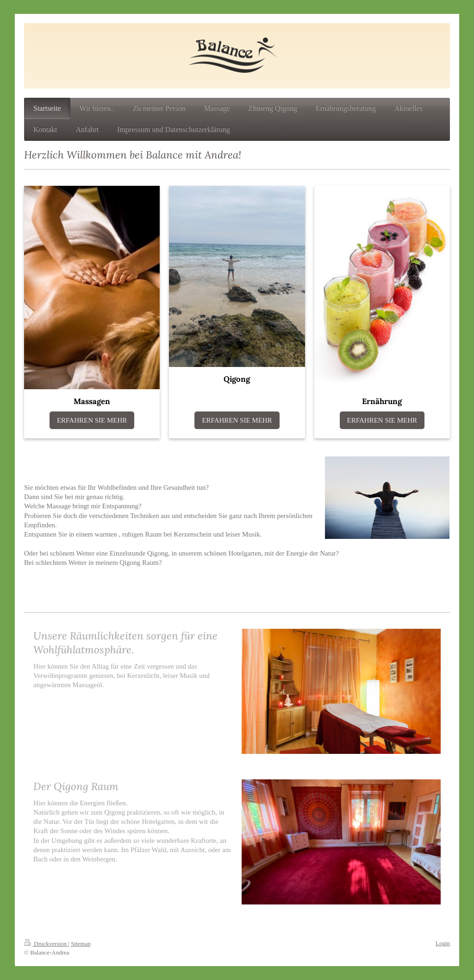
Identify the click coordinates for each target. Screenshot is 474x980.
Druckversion (46, 944)
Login (443, 943)
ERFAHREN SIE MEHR (92, 420)
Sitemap (81, 944)
